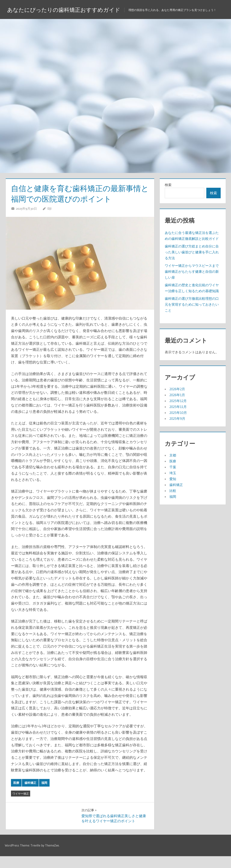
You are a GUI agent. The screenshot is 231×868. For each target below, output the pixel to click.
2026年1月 (177, 407)
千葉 (173, 479)
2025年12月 (178, 413)
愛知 (173, 491)
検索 (168, 197)
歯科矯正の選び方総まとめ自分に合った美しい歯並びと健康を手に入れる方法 (192, 264)
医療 (16, 795)
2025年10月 (178, 424)
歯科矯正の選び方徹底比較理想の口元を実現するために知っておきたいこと (192, 316)
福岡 (44, 795)
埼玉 (173, 485)
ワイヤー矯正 (21, 805)
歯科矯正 (30, 795)
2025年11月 (178, 418)
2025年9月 (177, 430)
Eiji (49, 220)
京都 (173, 467)
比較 (173, 502)
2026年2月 (177, 401)
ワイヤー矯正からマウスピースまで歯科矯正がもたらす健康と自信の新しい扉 (192, 283)
